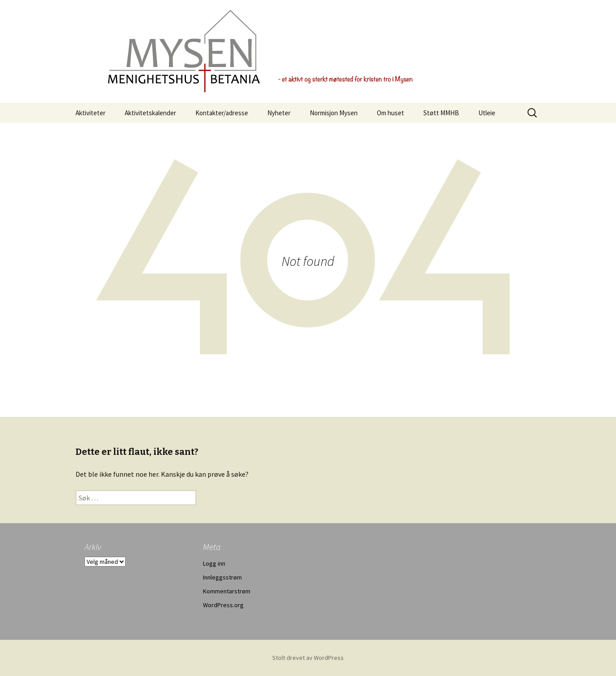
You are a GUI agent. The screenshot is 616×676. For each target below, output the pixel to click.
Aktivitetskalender (150, 113)
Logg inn (214, 563)
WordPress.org (223, 605)
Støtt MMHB (441, 113)
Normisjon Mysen (334, 113)
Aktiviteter (91, 113)
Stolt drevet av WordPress (308, 658)
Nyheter (279, 113)
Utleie (487, 113)
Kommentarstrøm (227, 591)
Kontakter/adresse (222, 113)
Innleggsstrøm (222, 577)
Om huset (390, 113)
